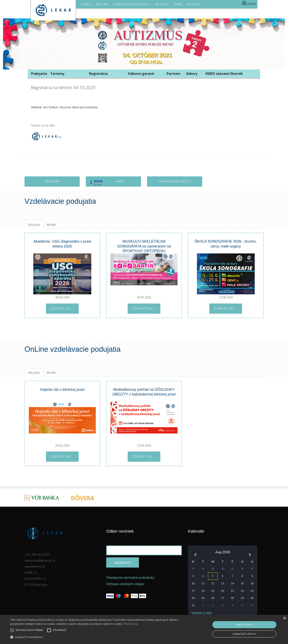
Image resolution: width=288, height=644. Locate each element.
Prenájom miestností (175, 181)
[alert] (144, 629)
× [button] (284, 618)
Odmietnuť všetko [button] (244, 634)
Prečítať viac (131, 624)
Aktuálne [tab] (34, 225)
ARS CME (102, 4)
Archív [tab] (51, 225)
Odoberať (123, 563)
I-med (178, 4)
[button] (97, 637)
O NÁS (86, 5)
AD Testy (162, 4)
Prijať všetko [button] (244, 625)
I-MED (107, 183)
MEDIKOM (52, 181)
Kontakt (194, 4)
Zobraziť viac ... (62, 308)
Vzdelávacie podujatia (132, 5)
